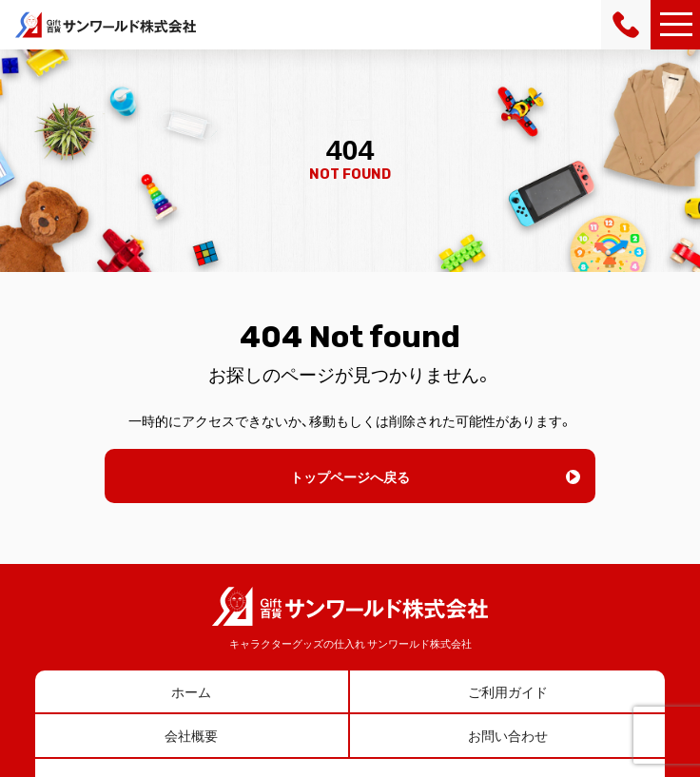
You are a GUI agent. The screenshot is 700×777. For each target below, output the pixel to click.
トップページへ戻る (350, 476)
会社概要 (191, 735)
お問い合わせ (508, 735)
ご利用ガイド (508, 691)
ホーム (191, 691)
